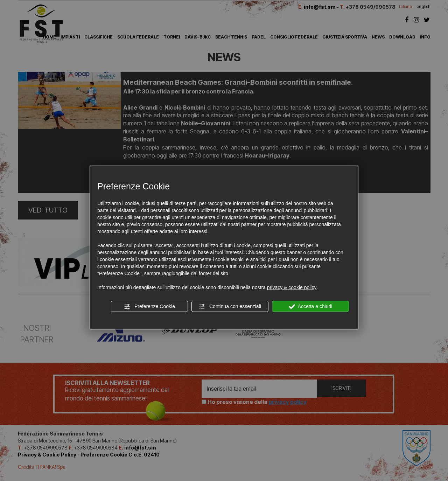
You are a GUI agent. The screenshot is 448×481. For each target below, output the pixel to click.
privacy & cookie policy (292, 287)
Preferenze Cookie (149, 307)
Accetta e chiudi (311, 307)
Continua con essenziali (230, 307)
